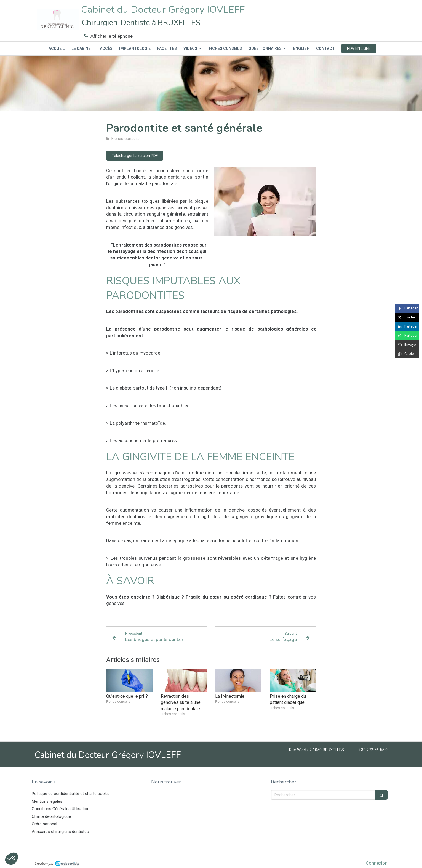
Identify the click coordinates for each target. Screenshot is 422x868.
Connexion (377, 863)
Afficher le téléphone (112, 36)
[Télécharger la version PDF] (135, 156)
